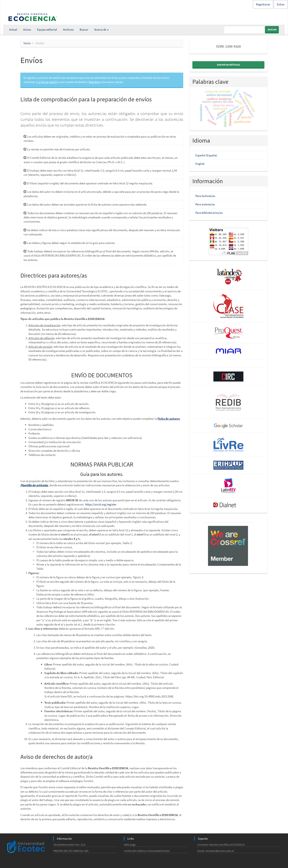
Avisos (27, 29)
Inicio (27, 43)
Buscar (84, 29)
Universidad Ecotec (158, 851)
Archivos (68, 29)
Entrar (281, 4)
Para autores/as (205, 204)
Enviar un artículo (228, 65)
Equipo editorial (47, 29)
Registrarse (263, 4)
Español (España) (206, 155)
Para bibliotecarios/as (209, 213)
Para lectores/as (205, 196)
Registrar (94, 82)
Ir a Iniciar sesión (47, 82)
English (200, 164)
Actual (13, 29)
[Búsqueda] (244, 30)
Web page (130, 845)
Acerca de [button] (101, 29)
